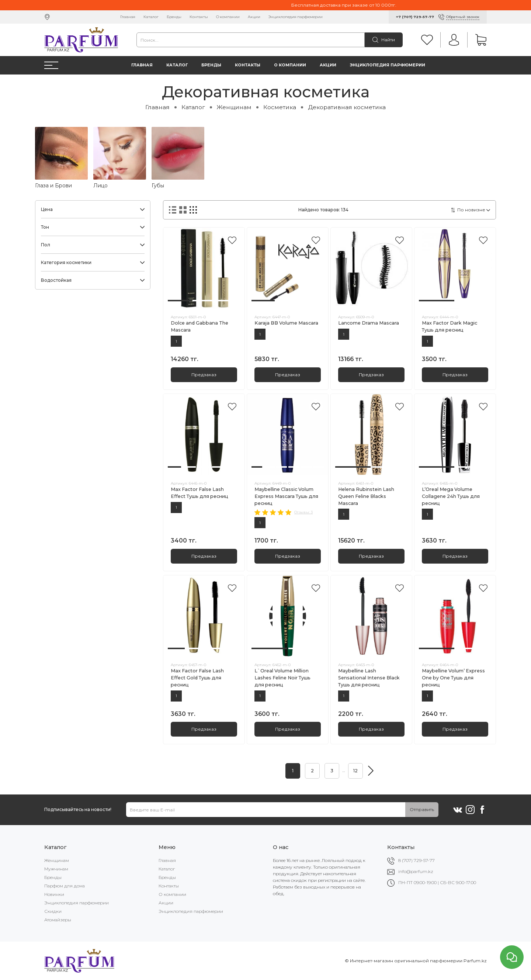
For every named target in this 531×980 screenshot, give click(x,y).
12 (355, 771)
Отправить (422, 809)
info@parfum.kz (416, 871)
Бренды (174, 17)
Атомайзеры (58, 920)
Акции (254, 17)
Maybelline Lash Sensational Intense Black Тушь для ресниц (369, 678)
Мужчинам (56, 869)
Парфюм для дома (65, 886)
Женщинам (234, 107)
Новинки (54, 894)
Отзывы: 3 (303, 512)
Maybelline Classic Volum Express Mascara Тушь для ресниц (286, 496)
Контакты (199, 17)
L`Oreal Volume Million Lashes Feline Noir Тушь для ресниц (282, 678)
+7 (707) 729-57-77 (415, 17)
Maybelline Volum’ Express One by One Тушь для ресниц (453, 678)
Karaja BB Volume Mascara (286, 323)
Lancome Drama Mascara (369, 323)
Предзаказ (204, 375)
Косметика (280, 107)
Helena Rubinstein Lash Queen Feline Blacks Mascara (366, 496)
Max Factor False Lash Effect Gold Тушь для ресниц (197, 678)
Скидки (53, 911)
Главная (128, 17)
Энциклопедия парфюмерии (296, 17)
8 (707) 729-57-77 (417, 860)
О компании (228, 17)
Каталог (151, 17)
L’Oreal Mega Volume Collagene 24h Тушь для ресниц (451, 496)
